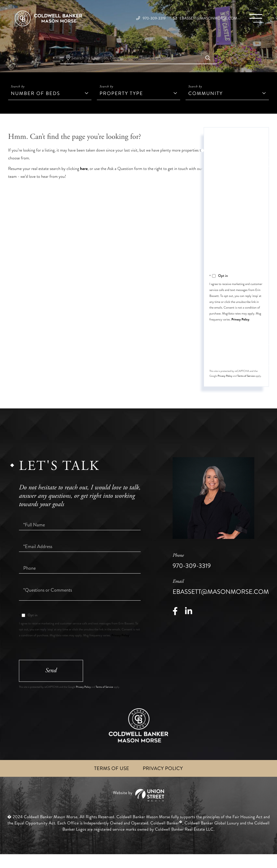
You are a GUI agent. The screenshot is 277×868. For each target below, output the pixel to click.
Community (206, 102)
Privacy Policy (240, 328)
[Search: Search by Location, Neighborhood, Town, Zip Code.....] (139, 67)
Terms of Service (246, 387)
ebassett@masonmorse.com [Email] (194, 19)
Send (243, 365)
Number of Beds (35, 102)
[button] (207, 67)
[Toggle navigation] (254, 19)
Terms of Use (110, 782)
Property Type (121, 102)
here (84, 178)
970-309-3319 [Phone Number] (127, 19)
